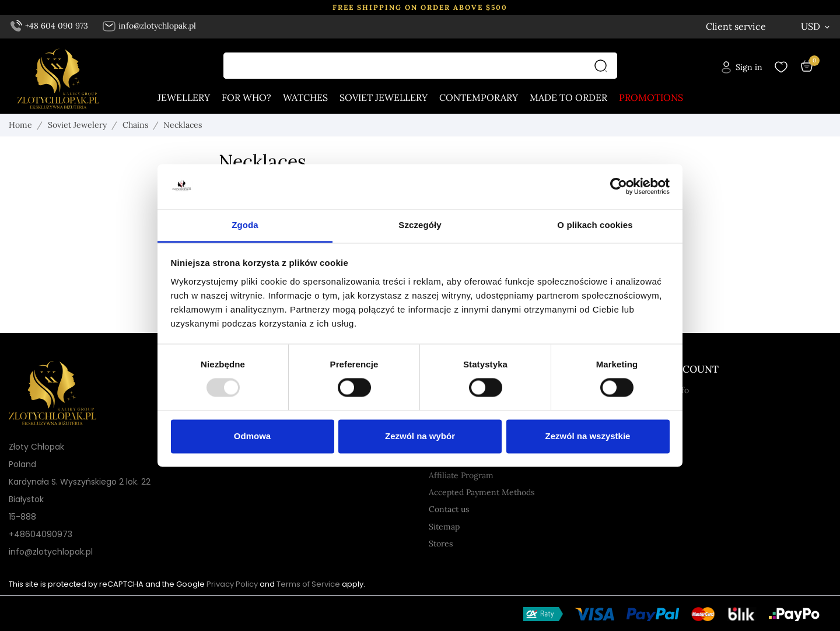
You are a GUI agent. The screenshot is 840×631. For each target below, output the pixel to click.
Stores (441, 544)
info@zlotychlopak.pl (149, 26)
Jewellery (184, 98)
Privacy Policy (232, 584)
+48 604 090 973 (50, 26)
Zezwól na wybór (420, 436)
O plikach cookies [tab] (595, 225)
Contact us (449, 509)
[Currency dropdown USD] (816, 26)
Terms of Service (308, 584)
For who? (246, 98)
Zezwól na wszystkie (588, 436)
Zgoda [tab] (245, 225)
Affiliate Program (461, 475)
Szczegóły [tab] (420, 225)
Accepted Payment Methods (482, 492)
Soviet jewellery (384, 98)
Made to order (568, 98)
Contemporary (479, 98)
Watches (305, 98)
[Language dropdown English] (756, 27)
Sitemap (444, 527)
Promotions (651, 98)
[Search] (604, 66)
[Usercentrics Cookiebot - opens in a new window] (619, 187)
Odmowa (252, 436)
